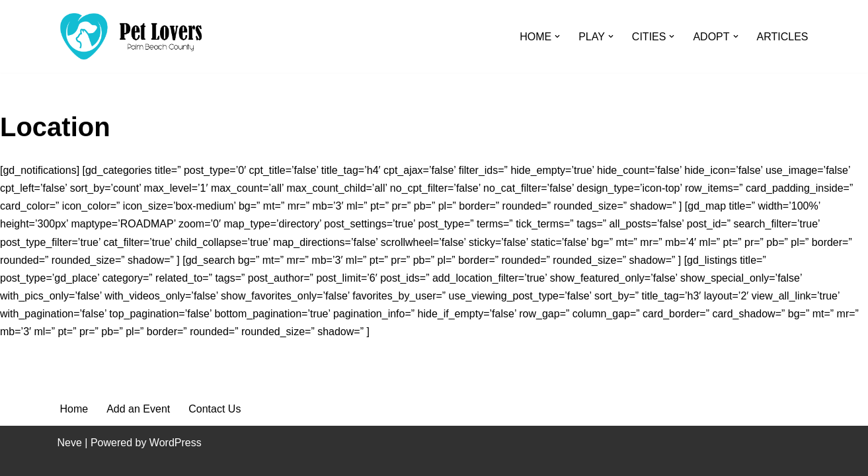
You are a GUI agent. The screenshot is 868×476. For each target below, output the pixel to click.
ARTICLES (783, 37)
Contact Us (215, 409)
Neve (70, 443)
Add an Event (138, 409)
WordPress (176, 443)
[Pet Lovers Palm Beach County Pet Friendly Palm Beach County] (131, 36)
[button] (557, 36)
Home (74, 409)
